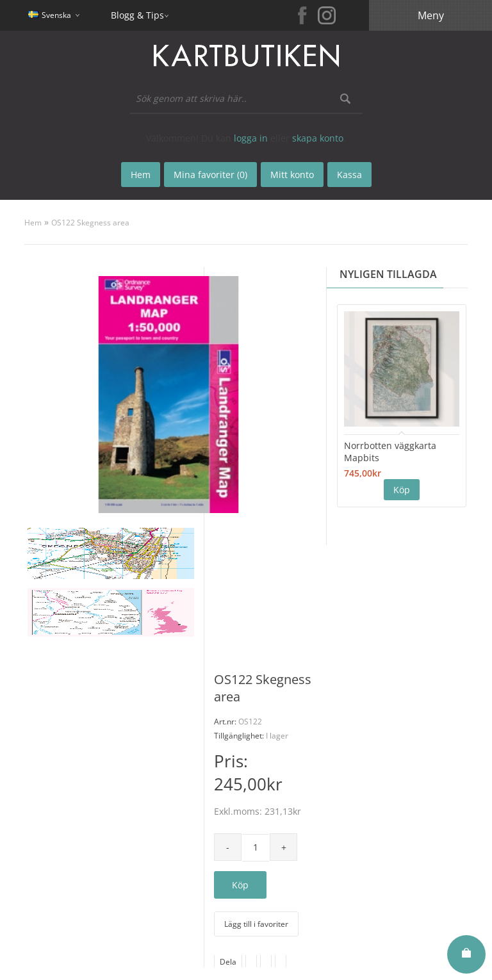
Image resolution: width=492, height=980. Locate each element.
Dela (228, 962)
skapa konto (318, 138)
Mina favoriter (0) (210, 175)
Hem (33, 223)
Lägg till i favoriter (256, 924)
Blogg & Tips (137, 15)
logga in (251, 138)
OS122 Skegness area (90, 223)
